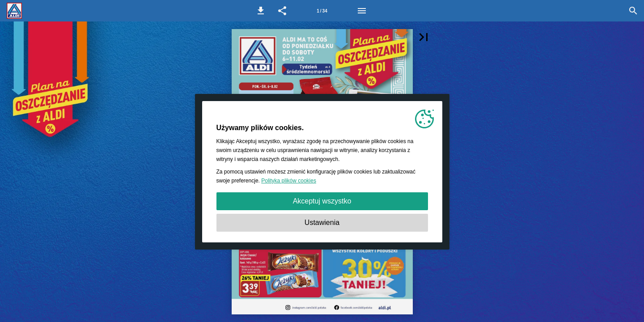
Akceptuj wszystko (322, 201)
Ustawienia (322, 222)
